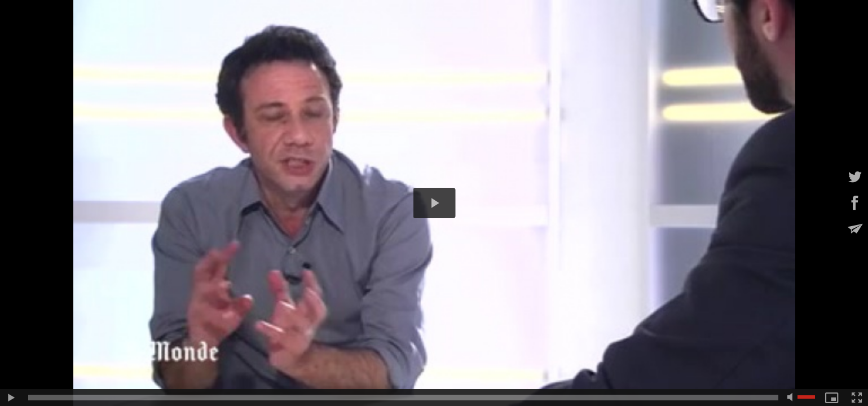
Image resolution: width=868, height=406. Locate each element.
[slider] (403, 398)
